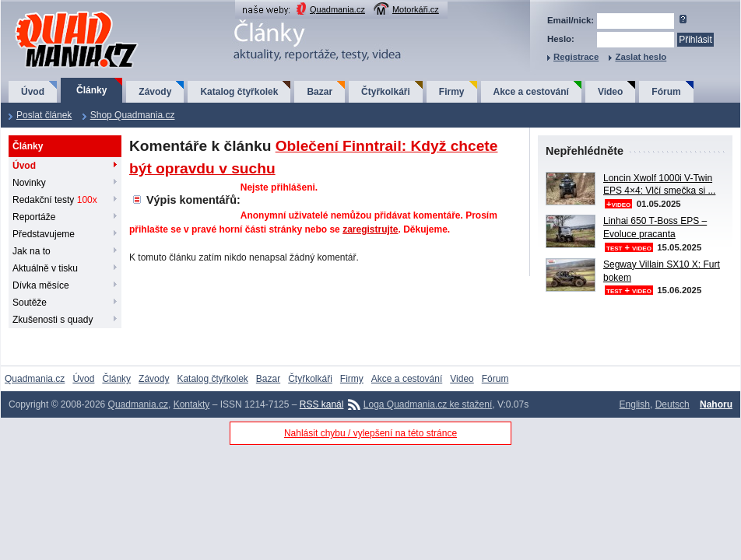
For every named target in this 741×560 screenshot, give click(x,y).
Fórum (666, 92)
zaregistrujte (370, 229)
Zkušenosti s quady (53, 320)
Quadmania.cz (337, 9)
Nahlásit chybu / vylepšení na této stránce (370, 433)
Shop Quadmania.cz (133, 115)
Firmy (452, 92)
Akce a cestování (531, 92)
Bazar (320, 92)
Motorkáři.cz (416, 9)
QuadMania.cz (57, 12)
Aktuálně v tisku (45, 268)
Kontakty (192, 404)
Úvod (33, 92)
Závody (155, 92)
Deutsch (673, 404)
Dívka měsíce (41, 285)
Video (610, 92)
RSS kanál (322, 404)
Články (91, 90)
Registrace (576, 57)
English (635, 404)
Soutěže (30, 303)
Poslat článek (44, 115)
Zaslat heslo (641, 57)
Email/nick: (571, 20)
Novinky (29, 183)
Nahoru (716, 404)
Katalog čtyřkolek (239, 92)
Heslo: (561, 39)
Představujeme (44, 234)
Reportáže (34, 217)
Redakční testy (55, 200)
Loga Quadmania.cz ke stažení (428, 404)
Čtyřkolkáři (386, 92)
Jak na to (32, 251)
